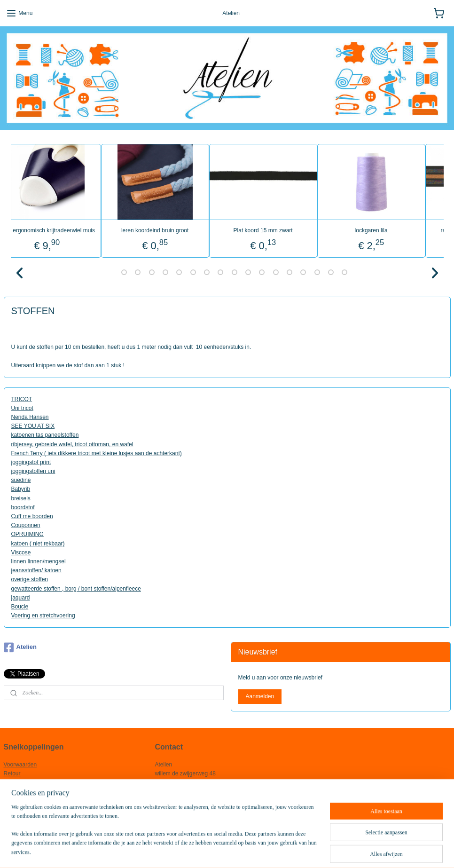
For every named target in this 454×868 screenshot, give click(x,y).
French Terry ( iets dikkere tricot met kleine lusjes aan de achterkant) (97, 453)
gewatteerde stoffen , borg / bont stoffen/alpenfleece (76, 588)
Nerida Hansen (30, 417)
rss (207, 851)
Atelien (20, 647)
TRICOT (22, 399)
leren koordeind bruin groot (173, 230)
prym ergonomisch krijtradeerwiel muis (65, 230)
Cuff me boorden (32, 516)
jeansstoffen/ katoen (36, 570)
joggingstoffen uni (33, 471)
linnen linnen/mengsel (39, 561)
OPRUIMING (27, 534)
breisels (21, 498)
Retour (12, 773)
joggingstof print (31, 462)
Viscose (21, 552)
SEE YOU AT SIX (33, 426)
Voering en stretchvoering (43, 615)
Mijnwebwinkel (310, 851)
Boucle (20, 606)
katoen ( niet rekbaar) (38, 543)
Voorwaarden (20, 765)
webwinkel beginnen (238, 851)
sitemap (190, 851)
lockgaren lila (389, 230)
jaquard (21, 597)
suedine (21, 480)
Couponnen (26, 525)
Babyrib (21, 489)
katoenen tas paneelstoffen (45, 435)
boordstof (23, 507)
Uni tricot (22, 408)
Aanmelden (260, 696)
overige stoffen (30, 579)
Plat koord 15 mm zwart (281, 230)
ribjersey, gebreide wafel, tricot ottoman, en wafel (72, 444)
